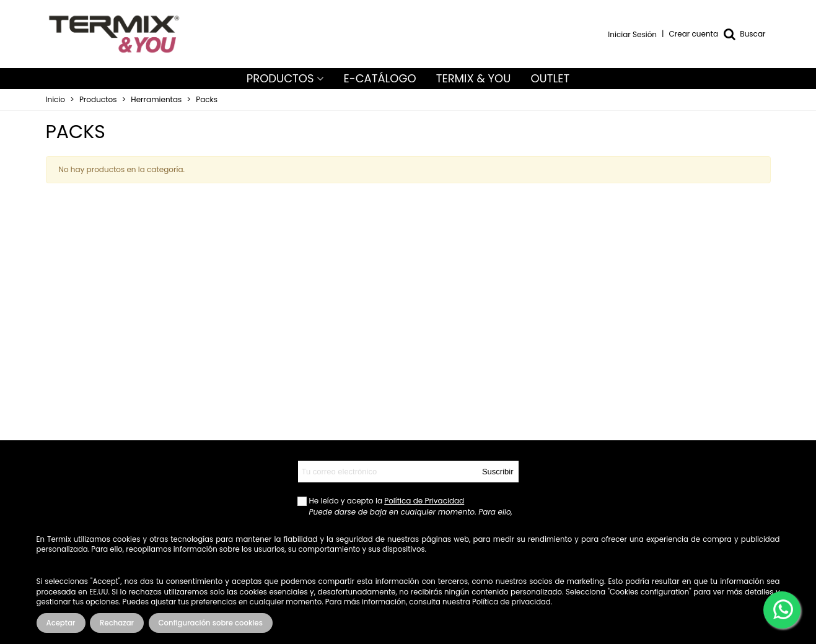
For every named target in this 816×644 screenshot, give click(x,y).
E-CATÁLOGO (380, 78)
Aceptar (61, 623)
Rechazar (117, 623)
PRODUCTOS (280, 78)
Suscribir (498, 472)
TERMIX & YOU (474, 78)
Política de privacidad (511, 602)
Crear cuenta (694, 34)
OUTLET (550, 78)
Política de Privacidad (424, 501)
